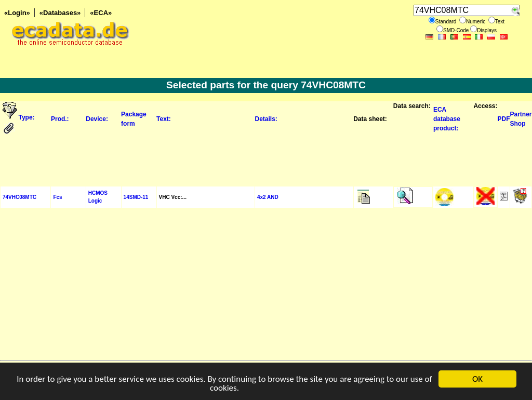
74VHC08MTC (19, 197)
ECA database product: (447, 119)
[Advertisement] (266, 160)
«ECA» (101, 13)
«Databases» (60, 13)
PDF (503, 119)
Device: (97, 119)
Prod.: (60, 119)
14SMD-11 (136, 197)
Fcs (57, 197)
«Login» (17, 13)
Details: (266, 119)
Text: (164, 119)
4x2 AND (268, 197)
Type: (28, 117)
